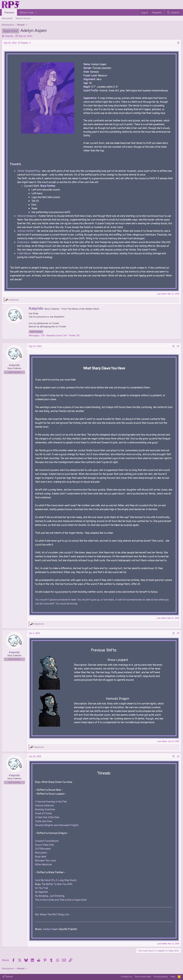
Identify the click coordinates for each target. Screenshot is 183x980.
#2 (178, 346)
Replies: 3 (24, 43)
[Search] (173, 12)
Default (8, 977)
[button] (36, 12)
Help (173, 977)
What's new (27, 12)
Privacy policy (161, 977)
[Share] (178, 43)
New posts (7, 18)
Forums (9, 12)
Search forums (23, 18)
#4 (178, 756)
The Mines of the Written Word (83, 309)
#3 (178, 633)
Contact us (126, 977)
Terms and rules (143, 977)
